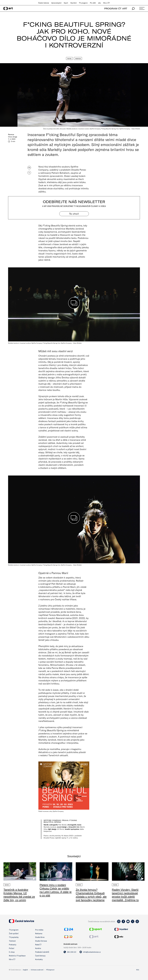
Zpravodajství (56, 3)
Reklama (39, 933)
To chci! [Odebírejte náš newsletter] (74, 214)
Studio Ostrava (41, 941)
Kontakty (39, 959)
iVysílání (73, 3)
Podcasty (13, 945)
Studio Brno (40, 937)
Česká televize (44, 3)
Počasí (12, 948)
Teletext (12, 941)
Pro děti (93, 3)
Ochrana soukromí (37, 970)
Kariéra (38, 948)
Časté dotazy (40, 956)
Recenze (78, 58)
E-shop (12, 952)
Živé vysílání (14, 933)
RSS (138, 970)
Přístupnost (50, 970)
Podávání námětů (42, 952)
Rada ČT (38, 945)
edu (99, 3)
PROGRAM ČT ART (116, 8)
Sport (66, 3)
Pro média (39, 930)
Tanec (69, 58)
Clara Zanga (13, 137)
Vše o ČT (106, 3)
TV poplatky (14, 937)
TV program (83, 3)
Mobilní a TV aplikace (17, 956)
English (25, 970)
